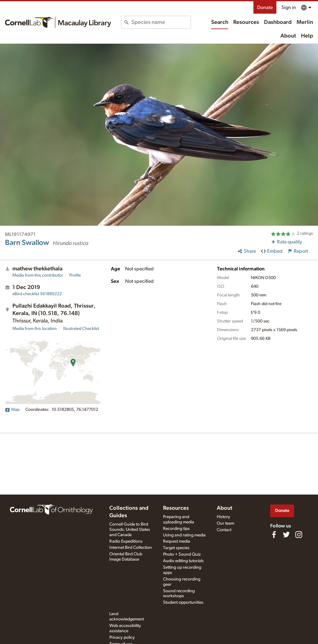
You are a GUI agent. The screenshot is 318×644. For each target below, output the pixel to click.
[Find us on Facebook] (274, 535)
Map (12, 410)
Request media (177, 541)
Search (220, 22)
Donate (265, 7)
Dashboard (278, 22)
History (223, 517)
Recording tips (176, 529)
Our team (225, 523)
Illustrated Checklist (81, 329)
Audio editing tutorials (183, 561)
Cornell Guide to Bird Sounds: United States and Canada (130, 530)
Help (307, 36)
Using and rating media (184, 535)
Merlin (305, 22)
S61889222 (37, 294)
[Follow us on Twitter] (286, 535)
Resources (246, 22)
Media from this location (35, 329)
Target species (176, 548)
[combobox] (161, 22)
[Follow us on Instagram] (299, 535)
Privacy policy (122, 637)
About (288, 36)
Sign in (289, 7)
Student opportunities (183, 602)
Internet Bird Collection (131, 548)
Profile (75, 275)
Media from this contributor (38, 275)
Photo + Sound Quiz (182, 554)
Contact (224, 530)
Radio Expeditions (126, 541)
